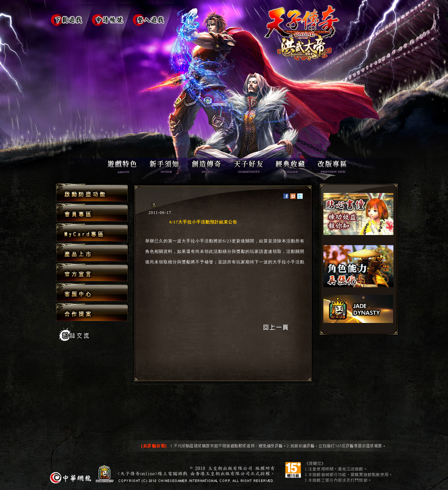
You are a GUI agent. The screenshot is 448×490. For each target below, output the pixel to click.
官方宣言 (92, 273)
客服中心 (92, 293)
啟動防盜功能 (92, 193)
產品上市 (92, 253)
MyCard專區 (92, 233)
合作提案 (92, 312)
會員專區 (92, 213)
